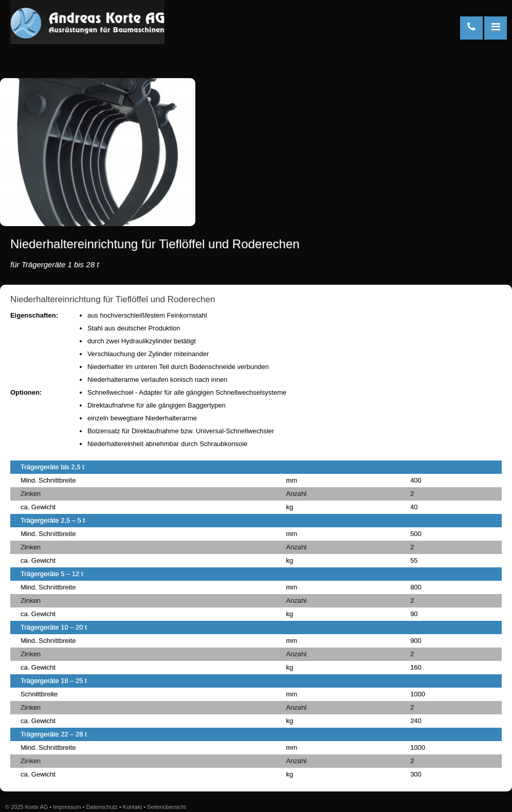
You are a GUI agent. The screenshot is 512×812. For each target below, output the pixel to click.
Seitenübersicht (167, 807)
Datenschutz (102, 807)
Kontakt (132, 807)
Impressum (67, 807)
